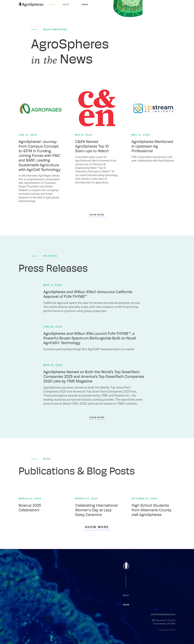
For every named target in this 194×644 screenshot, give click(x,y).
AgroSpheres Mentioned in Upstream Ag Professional (152, 147)
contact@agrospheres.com (163, 614)
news (126, 605)
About (66, 5)
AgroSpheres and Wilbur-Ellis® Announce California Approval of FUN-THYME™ (88, 295)
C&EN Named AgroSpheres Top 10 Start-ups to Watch (92, 147)
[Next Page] (97, 215)
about (126, 596)
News (85, 5)
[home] (31, 5)
